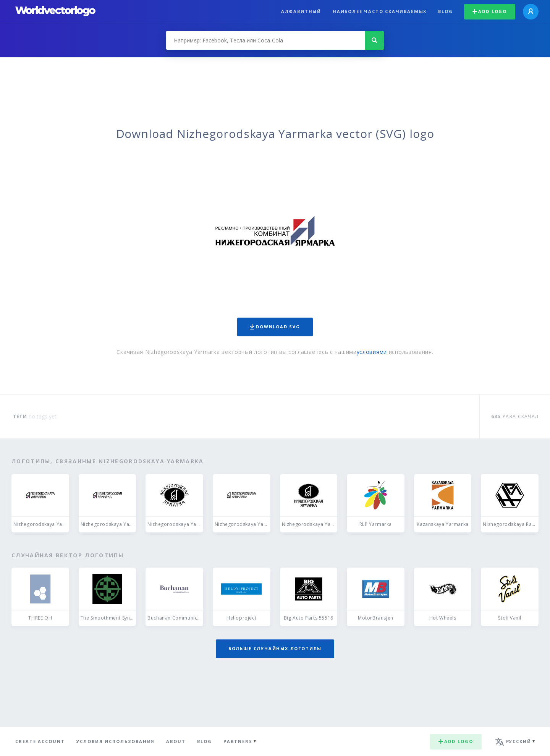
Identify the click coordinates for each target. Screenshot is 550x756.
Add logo (490, 11)
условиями (372, 352)
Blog (445, 11)
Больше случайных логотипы (275, 648)
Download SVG (275, 327)
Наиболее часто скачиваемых (380, 11)
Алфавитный (301, 11)
